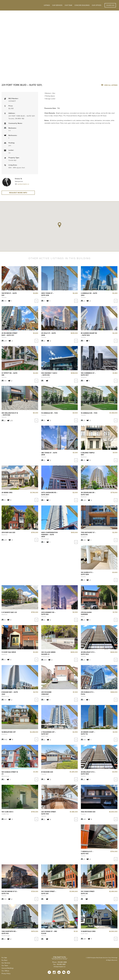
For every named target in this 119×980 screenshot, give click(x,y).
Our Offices (97, 5)
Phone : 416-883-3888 (59, 965)
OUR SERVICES (57, 5)
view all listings (109, 85)
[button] (59, 226)
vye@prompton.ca (23, 184)
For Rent (4, 963)
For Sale (4, 961)
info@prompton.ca (59, 970)
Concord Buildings (82, 5)
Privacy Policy (6, 977)
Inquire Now (110, 5)
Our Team (68, 5)
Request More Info (18, 193)
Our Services (6, 966)
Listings (47, 5)
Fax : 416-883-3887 (59, 967)
